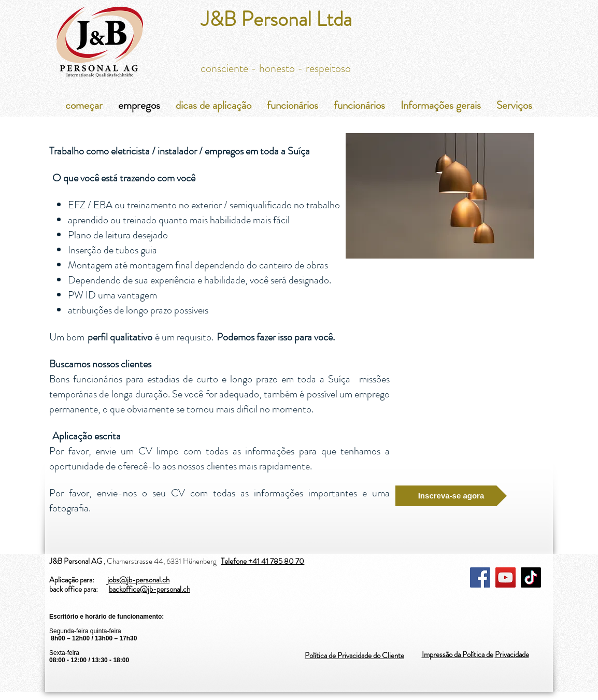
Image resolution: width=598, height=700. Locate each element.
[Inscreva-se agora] (451, 496)
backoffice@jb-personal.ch (149, 589)
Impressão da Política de (458, 654)
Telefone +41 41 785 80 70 (262, 561)
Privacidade (512, 654)
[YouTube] (506, 577)
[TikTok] (531, 577)
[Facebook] (480, 577)
